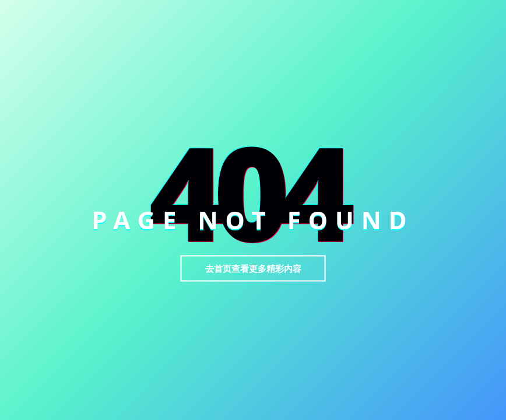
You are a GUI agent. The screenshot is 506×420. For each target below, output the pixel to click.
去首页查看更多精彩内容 (253, 268)
